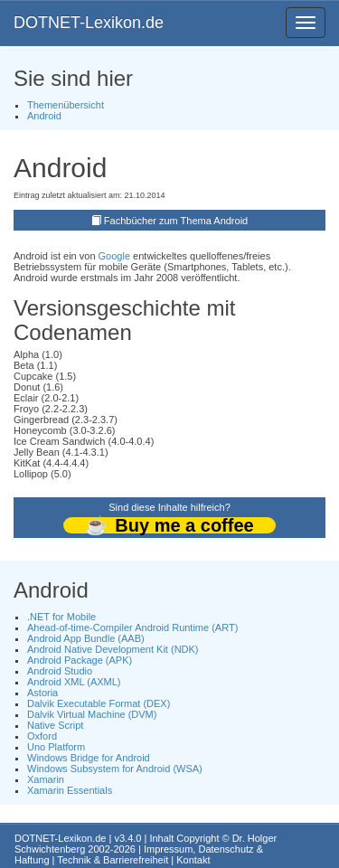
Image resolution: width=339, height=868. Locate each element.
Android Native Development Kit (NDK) (113, 649)
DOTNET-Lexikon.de (89, 23)
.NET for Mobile (61, 617)
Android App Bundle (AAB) (86, 638)
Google (114, 256)
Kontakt (193, 860)
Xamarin (46, 779)
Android (44, 116)
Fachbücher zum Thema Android (176, 221)
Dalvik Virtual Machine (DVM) (92, 714)
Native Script (55, 725)
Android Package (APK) (80, 660)
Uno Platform (56, 747)
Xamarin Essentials (70, 790)
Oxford (42, 736)
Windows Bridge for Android (89, 758)
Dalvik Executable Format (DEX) (99, 703)
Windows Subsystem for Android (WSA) (115, 769)
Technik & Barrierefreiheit (113, 860)
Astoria (42, 693)
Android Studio (60, 671)
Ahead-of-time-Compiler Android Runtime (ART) (132, 627)
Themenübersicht (66, 105)
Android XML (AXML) (74, 682)
